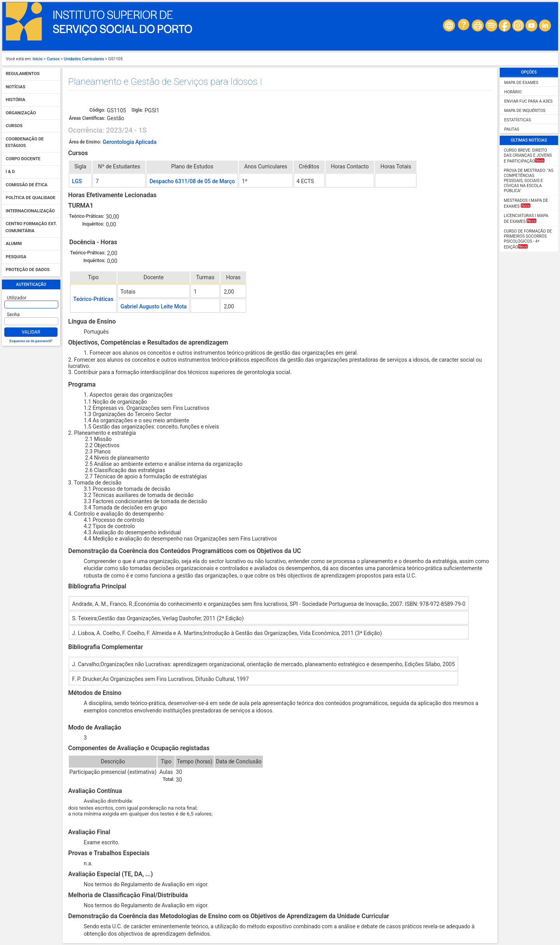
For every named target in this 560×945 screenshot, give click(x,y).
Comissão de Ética (27, 185)
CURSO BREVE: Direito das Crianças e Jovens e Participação (528, 156)
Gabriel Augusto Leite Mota (154, 306)
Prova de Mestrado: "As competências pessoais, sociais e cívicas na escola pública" (529, 181)
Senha (13, 315)
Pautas (512, 129)
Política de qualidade (31, 198)
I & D (10, 172)
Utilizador (17, 298)
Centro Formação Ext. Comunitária (31, 228)
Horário (513, 92)
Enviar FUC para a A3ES (528, 101)
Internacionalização (30, 211)
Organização (21, 113)
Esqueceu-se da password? (31, 341)
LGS (77, 181)
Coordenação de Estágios (24, 143)
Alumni (14, 244)
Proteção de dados (28, 270)
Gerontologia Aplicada (130, 142)
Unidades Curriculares (84, 59)
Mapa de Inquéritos (525, 111)
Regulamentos (23, 74)
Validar (31, 332)
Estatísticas (518, 120)
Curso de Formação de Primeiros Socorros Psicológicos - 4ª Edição (528, 239)
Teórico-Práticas (93, 299)
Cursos (53, 59)
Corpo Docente (23, 159)
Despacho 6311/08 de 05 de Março (192, 181)
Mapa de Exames (521, 83)
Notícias (16, 87)
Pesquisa (16, 257)
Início (38, 59)
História (16, 100)
